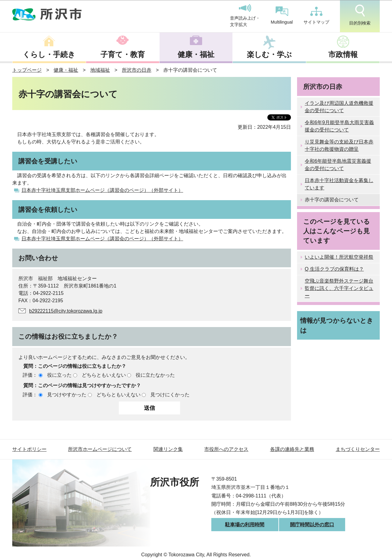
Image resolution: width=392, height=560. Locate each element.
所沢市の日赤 (137, 70)
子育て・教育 (123, 54)
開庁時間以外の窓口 (312, 525)
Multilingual (282, 15)
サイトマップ (316, 16)
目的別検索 (360, 15)
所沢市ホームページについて (100, 449)
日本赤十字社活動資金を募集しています (339, 184)
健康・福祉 (196, 54)
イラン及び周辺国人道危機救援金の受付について (339, 107)
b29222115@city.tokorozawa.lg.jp (66, 311)
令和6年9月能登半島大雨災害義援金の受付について (339, 126)
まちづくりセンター (358, 449)
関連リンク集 (168, 449)
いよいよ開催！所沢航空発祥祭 (339, 257)
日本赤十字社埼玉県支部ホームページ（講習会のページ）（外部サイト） (102, 190)
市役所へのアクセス (226, 449)
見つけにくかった (170, 395)
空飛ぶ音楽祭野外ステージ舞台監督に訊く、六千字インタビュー (339, 288)
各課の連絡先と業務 (292, 449)
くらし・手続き (49, 54)
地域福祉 (100, 70)
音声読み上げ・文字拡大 (245, 16)
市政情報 (343, 54)
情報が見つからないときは (337, 325)
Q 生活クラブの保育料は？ (334, 269)
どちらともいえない (104, 375)
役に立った (59, 375)
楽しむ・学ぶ (269, 54)
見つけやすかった (67, 395)
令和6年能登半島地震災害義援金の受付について (338, 165)
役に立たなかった (155, 375)
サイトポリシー (29, 449)
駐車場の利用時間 (245, 525)
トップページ (27, 70)
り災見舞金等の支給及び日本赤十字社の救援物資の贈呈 (339, 145)
